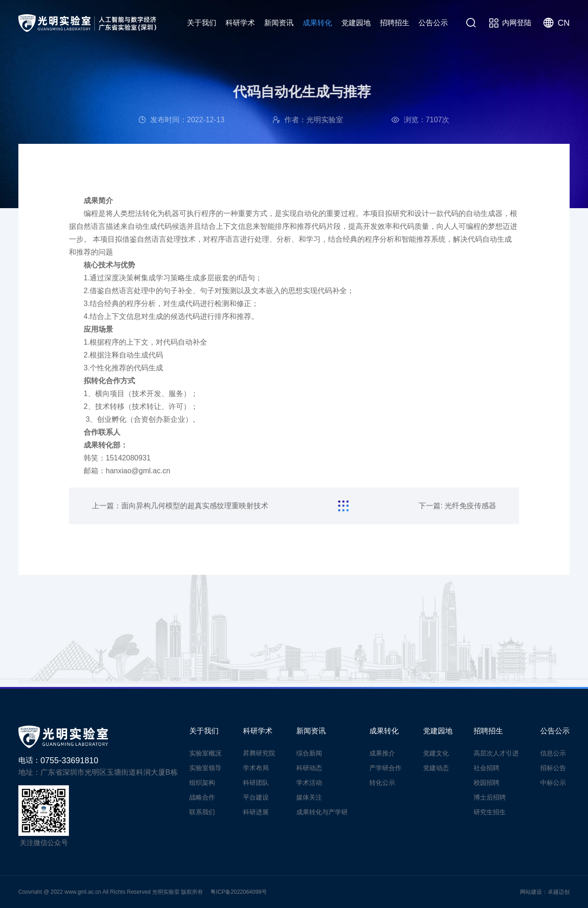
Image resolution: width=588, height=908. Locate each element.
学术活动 (309, 783)
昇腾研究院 (259, 753)
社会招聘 (486, 768)
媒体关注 (309, 797)
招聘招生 (395, 23)
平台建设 (256, 797)
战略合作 (202, 797)
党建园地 (356, 23)
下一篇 (457, 506)
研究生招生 (490, 812)
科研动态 (309, 768)
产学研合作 (385, 768)
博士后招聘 (490, 797)
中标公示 (553, 783)
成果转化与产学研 (322, 812)
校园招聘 (486, 783)
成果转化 (317, 23)
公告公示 (433, 23)
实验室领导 (205, 768)
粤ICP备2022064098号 (239, 892)
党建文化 (436, 753)
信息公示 (553, 753)
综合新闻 (309, 753)
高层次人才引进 (496, 753)
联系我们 (202, 812)
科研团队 (256, 783)
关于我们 (202, 23)
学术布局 (256, 768)
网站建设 (531, 892)
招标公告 (553, 768)
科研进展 (256, 812)
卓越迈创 (559, 892)
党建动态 (436, 768)
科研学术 (240, 23)
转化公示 (382, 783)
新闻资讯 (279, 23)
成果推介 (382, 753)
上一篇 (180, 506)
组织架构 (202, 783)
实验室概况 (205, 753)
